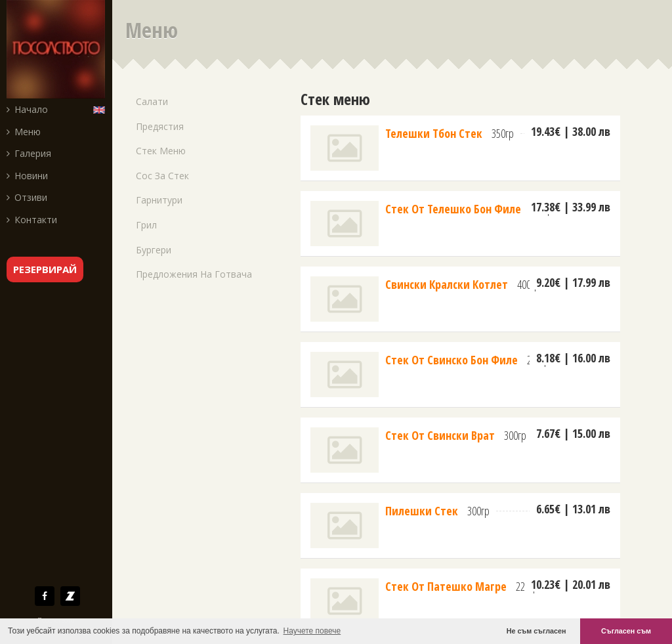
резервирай (45, 269)
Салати (152, 101)
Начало (27, 109)
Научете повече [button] (312, 631)
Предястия (160, 126)
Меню (24, 132)
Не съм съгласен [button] (536, 631)
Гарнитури (159, 200)
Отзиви (27, 197)
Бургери (154, 250)
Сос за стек (162, 176)
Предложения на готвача (194, 274)
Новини (27, 176)
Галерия (29, 153)
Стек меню (161, 151)
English (102, 109)
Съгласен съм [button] (626, 631)
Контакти (32, 220)
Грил (146, 225)
